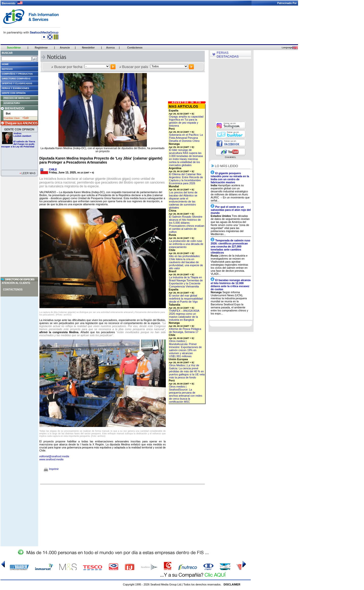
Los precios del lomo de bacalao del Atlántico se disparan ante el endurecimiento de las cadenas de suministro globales (183, 200)
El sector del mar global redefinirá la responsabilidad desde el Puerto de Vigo (186, 299)
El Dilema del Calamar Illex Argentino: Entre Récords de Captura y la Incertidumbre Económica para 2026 (186, 179)
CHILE (53, 169)
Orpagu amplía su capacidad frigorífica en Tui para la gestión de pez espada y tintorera (186, 121)
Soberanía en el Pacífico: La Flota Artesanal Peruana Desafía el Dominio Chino (186, 138)
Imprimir (51, 469)
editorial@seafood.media (54, 456)
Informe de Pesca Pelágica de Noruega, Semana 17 (185, 330)
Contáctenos (13, 290)
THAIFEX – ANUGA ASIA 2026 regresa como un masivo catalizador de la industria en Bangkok (184, 315)
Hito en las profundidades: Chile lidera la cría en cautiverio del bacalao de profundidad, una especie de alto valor (186, 262)
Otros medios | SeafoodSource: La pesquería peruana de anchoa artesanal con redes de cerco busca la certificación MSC (186, 394)
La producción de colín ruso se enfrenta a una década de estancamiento (186, 244)
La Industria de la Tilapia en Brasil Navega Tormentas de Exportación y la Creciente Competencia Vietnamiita (186, 282)
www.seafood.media (51, 459)
